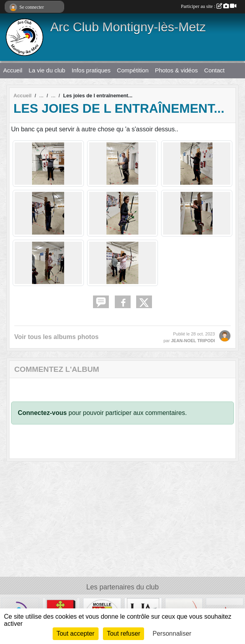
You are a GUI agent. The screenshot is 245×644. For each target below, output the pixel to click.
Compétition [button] (133, 70)
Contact (215, 70)
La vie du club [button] (47, 70)
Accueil (13, 70)
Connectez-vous (42, 413)
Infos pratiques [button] (91, 70)
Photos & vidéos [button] (176, 70)
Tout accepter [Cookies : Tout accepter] (76, 634)
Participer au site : (209, 6)
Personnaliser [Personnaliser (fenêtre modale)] (172, 634)
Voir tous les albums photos (56, 337)
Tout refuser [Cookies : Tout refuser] (123, 634)
